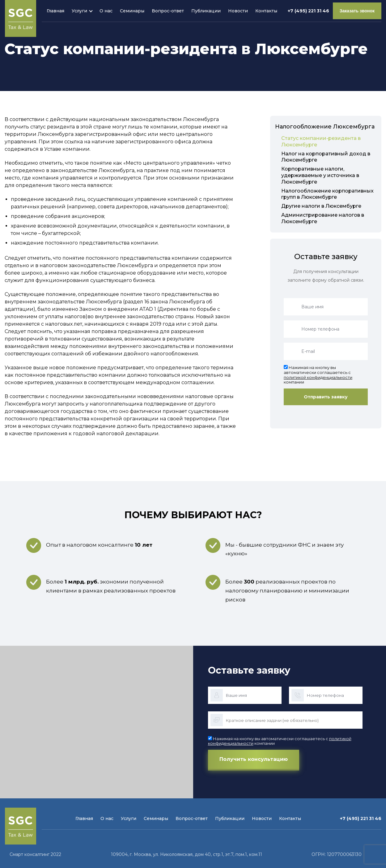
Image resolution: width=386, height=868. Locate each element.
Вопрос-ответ (168, 11)
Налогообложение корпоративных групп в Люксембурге (327, 194)
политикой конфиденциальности (318, 377)
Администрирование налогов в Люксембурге (323, 218)
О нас (106, 11)
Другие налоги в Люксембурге (321, 206)
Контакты (266, 11)
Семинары (132, 11)
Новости (238, 11)
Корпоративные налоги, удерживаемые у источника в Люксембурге (320, 175)
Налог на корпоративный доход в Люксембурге (326, 157)
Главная (55, 11)
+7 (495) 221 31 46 (308, 11)
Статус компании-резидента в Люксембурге (321, 141)
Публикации (206, 11)
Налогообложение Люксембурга (325, 127)
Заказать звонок (357, 11)
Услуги (79, 11)
